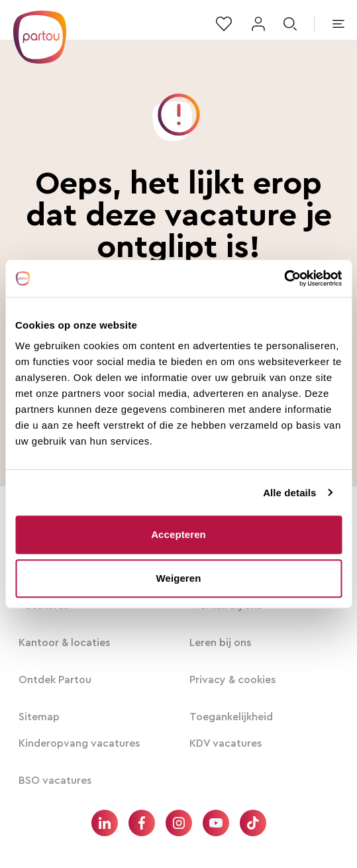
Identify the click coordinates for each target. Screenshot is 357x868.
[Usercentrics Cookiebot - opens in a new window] (284, 278)
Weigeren (178, 578)
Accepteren (178, 534)
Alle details (289, 493)
